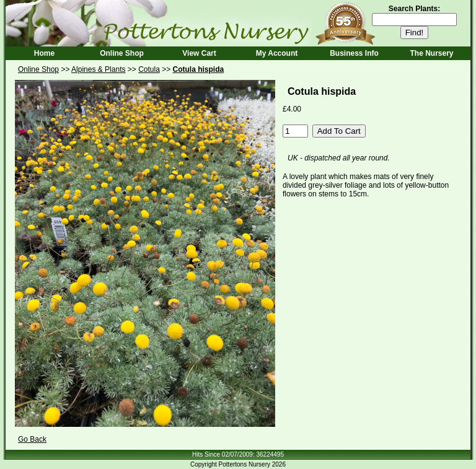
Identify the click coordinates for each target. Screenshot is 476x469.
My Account (277, 53)
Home (44, 53)
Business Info (354, 53)
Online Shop (122, 53)
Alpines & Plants (98, 69)
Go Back (32, 439)
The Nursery (431, 53)
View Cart (199, 53)
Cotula (149, 69)
